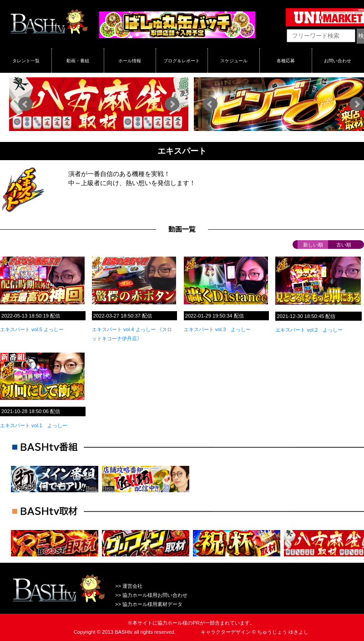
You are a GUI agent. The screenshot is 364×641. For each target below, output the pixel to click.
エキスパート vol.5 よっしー (32, 329)
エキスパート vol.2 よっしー (309, 330)
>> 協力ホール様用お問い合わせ (151, 595)
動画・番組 (78, 61)
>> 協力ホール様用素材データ (149, 604)
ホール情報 (130, 61)
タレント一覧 (26, 61)
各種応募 (286, 61)
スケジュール (234, 61)
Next (172, 104)
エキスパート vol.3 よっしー (217, 329)
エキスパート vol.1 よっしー (34, 425)
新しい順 (313, 245)
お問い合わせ (338, 61)
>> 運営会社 (129, 586)
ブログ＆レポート (182, 61)
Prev (25, 104)
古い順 (344, 245)
